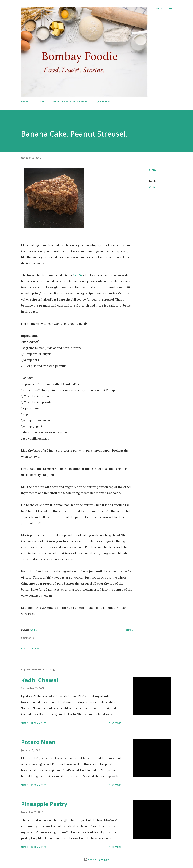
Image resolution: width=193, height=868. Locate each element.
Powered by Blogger (96, 859)
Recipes (24, 101)
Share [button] (153, 170)
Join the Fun (104, 101)
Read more (115, 723)
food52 (78, 275)
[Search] (158, 8)
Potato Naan (38, 742)
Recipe (153, 187)
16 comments (38, 785)
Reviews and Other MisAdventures (71, 101)
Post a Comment (31, 648)
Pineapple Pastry (44, 804)
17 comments (38, 723)
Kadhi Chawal (40, 680)
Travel (41, 101)
